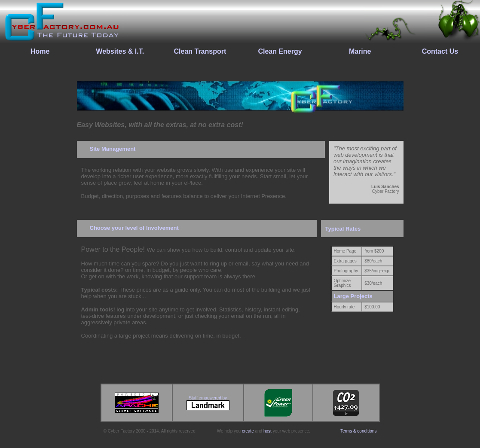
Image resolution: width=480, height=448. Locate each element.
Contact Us (440, 51)
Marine (360, 51)
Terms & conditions (358, 431)
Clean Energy (280, 51)
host (268, 431)
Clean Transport (200, 51)
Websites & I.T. (120, 51)
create (248, 431)
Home (40, 51)
